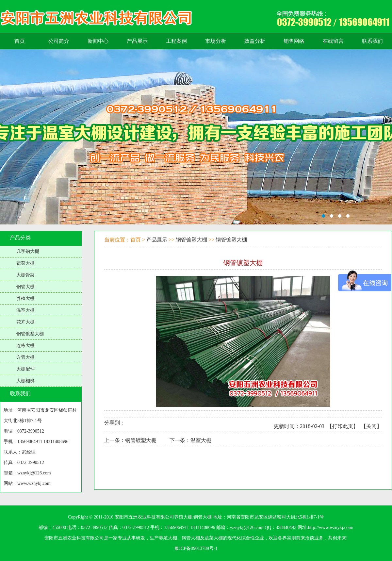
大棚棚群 (25, 381)
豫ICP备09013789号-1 (196, 548)
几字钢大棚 (28, 251)
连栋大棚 (25, 346)
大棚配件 (25, 369)
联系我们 (20, 394)
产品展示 (157, 240)
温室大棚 (25, 310)
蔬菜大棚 (25, 263)
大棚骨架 (25, 275)
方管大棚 (25, 357)
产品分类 (20, 238)
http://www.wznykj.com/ (331, 528)
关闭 (371, 426)
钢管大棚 (25, 287)
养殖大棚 (25, 298)
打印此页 (343, 426)
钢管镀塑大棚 (30, 334)
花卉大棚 (25, 322)
